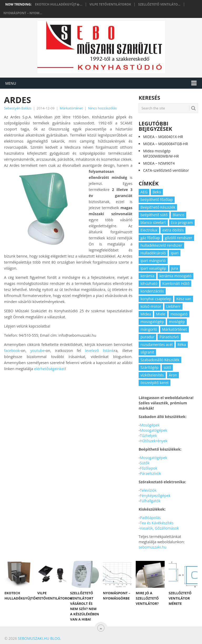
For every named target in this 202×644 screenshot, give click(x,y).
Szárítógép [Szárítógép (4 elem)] (150, 367)
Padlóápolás (150, 518)
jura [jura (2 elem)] (175, 268)
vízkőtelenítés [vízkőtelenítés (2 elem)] (152, 375)
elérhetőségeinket (49, 369)
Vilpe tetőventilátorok (110, 4)
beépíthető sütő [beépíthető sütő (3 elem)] (154, 215)
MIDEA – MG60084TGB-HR (166, 144)
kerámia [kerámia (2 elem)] (147, 276)
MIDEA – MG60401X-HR (163, 137)
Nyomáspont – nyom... (23, 13)
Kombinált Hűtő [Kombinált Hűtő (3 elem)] (176, 283)
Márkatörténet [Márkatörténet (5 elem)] (175, 329)
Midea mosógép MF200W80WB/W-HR (161, 154)
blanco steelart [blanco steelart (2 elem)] (153, 222)
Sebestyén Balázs (18, 108)
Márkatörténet (71, 108)
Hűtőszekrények (153, 441)
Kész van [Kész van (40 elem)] (184, 299)
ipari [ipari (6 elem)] (175, 253)
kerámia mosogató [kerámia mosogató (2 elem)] (175, 276)
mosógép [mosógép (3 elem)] (177, 322)
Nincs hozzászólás (102, 108)
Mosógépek (150, 425)
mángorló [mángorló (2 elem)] (149, 329)
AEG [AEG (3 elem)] (144, 192)
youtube (37, 351)
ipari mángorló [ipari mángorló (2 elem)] (153, 261)
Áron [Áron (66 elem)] (173, 375)
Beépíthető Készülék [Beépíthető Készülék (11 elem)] (158, 207)
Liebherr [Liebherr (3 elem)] (173, 306)
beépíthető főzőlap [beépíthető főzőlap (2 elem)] (157, 200)
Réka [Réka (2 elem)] (182, 344)
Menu (11, 83)
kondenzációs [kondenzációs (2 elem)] (152, 291)
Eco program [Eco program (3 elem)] (182, 222)
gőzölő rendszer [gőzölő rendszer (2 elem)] (179, 238)
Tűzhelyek (148, 436)
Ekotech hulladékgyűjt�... (59, 4)
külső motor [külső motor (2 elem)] (151, 306)
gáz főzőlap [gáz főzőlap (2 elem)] (150, 238)
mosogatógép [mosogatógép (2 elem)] (152, 322)
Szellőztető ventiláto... (159, 4)
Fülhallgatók (150, 501)
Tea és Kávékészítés (156, 523)
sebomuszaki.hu (153, 547)
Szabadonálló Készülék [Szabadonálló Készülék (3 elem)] (160, 360)
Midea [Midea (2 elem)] (146, 314)
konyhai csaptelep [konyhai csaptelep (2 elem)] (156, 299)
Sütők (145, 463)
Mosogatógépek (153, 430)
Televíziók (148, 490)
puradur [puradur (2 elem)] (148, 337)
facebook (12, 351)
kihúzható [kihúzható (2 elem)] (149, 283)
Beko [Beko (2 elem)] (157, 192)
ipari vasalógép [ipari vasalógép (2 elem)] (153, 268)
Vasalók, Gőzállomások (159, 528)
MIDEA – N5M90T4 (159, 163)
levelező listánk (99, 351)
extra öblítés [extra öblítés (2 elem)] (173, 230)
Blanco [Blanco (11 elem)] (178, 215)
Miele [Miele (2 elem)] (161, 314)
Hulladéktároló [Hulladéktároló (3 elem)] (153, 253)
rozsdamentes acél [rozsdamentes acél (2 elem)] (156, 344)
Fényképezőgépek (155, 495)
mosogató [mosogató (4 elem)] (179, 314)
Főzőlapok (148, 468)
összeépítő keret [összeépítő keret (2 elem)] (155, 383)
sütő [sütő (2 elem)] (167, 367)
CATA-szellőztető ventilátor (166, 170)
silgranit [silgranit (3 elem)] (147, 352)
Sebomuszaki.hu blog (39, 638)
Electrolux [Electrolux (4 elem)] (149, 230)
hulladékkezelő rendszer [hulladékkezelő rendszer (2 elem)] (161, 245)
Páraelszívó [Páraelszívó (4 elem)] (169, 337)
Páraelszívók (150, 473)
